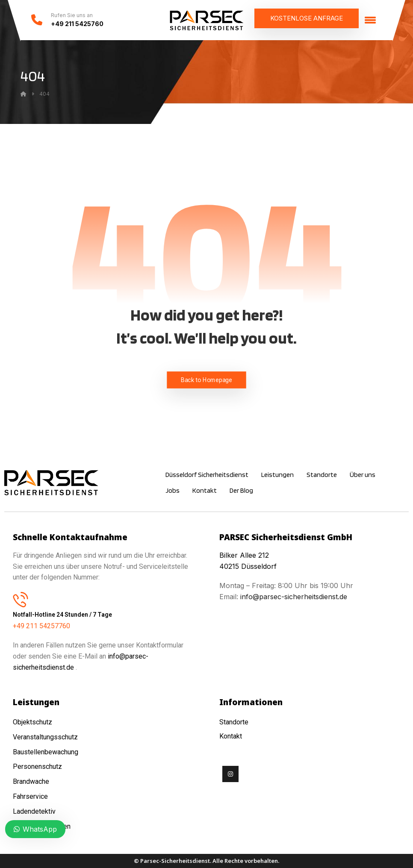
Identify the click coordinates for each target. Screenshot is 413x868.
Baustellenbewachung (46, 752)
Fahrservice (30, 796)
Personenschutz (37, 766)
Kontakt (231, 736)
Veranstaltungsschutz (45, 737)
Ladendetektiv (34, 811)
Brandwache (31, 781)
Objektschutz (32, 722)
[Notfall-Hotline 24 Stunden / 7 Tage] (21, 599)
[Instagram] (230, 774)
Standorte (234, 722)
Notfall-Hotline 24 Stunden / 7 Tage (62, 615)
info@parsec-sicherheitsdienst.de (293, 597)
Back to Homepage (207, 380)
